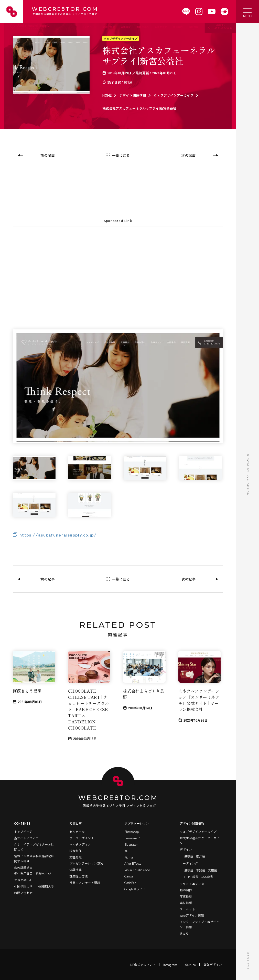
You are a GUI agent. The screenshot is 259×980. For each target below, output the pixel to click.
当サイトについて (26, 838)
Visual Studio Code (137, 870)
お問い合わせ (23, 893)
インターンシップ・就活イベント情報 (200, 924)
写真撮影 (186, 896)
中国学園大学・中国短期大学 (34, 886)
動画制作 (186, 890)
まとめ (184, 933)
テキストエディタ (192, 884)
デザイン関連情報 (133, 95)
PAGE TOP (248, 948)
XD (126, 851)
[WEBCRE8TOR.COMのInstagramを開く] (199, 12)
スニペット (187, 909)
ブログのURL (23, 880)
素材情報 (186, 903)
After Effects (133, 863)
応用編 (201, 856)
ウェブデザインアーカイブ (121, 38)
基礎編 (189, 856)
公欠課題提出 (23, 867)
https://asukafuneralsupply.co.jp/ (58, 535)
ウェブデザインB (81, 838)
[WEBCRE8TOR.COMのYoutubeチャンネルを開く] (212, 12)
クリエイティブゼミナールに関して (34, 847)
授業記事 (75, 823)
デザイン (186, 849)
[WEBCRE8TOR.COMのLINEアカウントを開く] (186, 12)
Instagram (170, 964)
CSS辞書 (207, 877)
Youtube (190, 964)
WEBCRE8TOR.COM (64, 12)
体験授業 (75, 870)
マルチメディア (80, 844)
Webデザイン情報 (192, 915)
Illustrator (131, 844)
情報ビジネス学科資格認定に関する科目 (34, 858)
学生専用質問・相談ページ (33, 873)
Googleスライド (135, 889)
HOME (107, 95)
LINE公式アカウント (142, 964)
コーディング (189, 863)
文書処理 (75, 857)
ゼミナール (77, 831)
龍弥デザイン (213, 964)
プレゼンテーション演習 (86, 863)
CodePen (130, 882)
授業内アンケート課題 (85, 882)
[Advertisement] (118, 268)
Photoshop (132, 831)
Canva (129, 876)
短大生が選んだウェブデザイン (200, 840)
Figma (129, 857)
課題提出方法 (79, 876)
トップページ (23, 831)
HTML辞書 (191, 877)
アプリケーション (137, 823)
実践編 (201, 870)
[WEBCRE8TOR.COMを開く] (224, 12)
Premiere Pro (133, 838)
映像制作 (75, 851)
